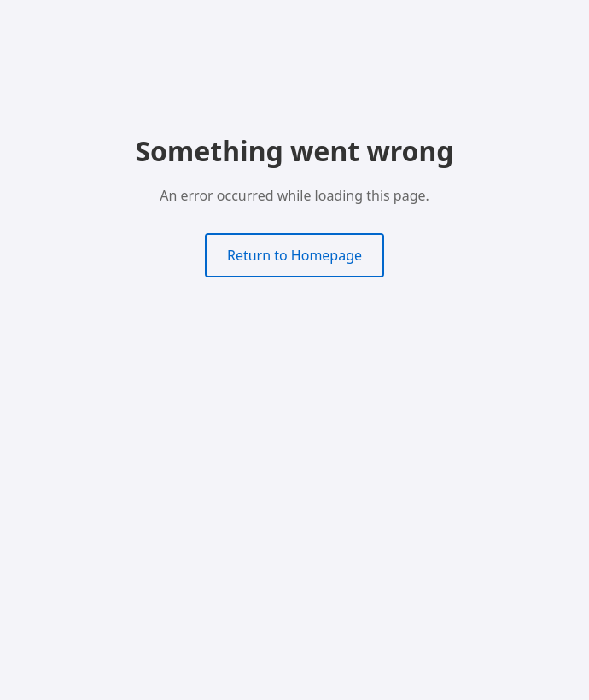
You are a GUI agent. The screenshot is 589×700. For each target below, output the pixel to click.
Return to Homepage (294, 255)
